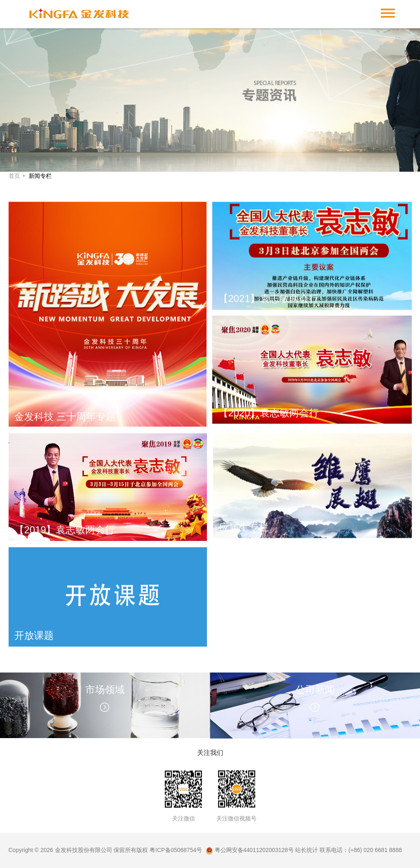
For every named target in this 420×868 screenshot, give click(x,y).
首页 (15, 176)
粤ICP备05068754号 (176, 850)
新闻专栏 (40, 176)
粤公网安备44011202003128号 (250, 850)
